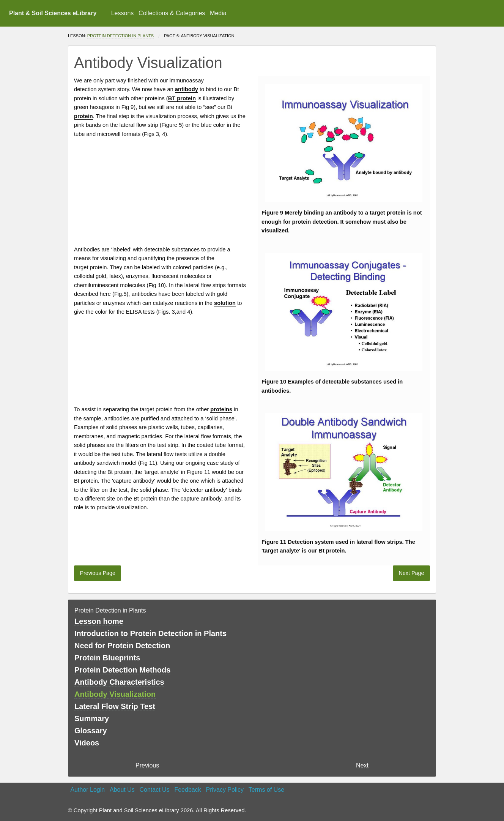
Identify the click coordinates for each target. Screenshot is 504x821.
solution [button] (225, 303)
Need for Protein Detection (122, 646)
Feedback (187, 790)
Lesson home (99, 621)
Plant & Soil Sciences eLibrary (53, 13)
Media (218, 13)
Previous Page (98, 573)
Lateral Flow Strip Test (115, 706)
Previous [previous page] (147, 765)
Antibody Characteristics (119, 682)
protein (396, 213)
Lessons (123, 13)
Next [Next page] (362, 765)
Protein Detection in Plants (120, 36)
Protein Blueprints (107, 658)
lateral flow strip (139, 125)
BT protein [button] (182, 98)
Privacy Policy (225, 790)
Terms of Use (266, 790)
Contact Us (155, 790)
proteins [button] (221, 409)
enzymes (137, 276)
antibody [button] (187, 89)
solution (108, 98)
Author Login (87, 790)
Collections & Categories (172, 13)
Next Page (411, 573)
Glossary (91, 731)
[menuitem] (122, 13)
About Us (122, 790)
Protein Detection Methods (122, 670)
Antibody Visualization (115, 694)
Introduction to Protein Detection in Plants (150, 633)
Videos (87, 743)
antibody (345, 213)
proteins (155, 98)
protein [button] (83, 116)
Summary (92, 718)
